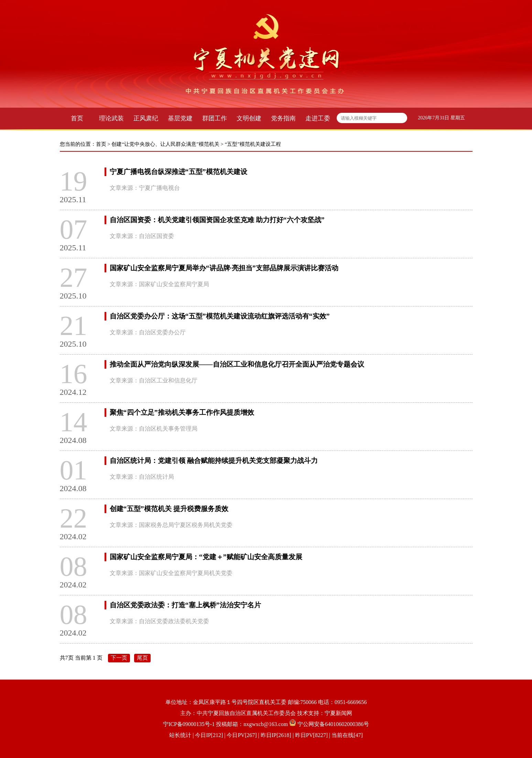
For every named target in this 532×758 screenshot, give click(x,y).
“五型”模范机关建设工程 (253, 144)
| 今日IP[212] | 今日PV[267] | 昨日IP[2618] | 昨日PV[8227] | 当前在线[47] (277, 735)
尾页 (142, 658)
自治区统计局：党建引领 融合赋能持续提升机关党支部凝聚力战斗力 (214, 461)
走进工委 (318, 118)
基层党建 (180, 118)
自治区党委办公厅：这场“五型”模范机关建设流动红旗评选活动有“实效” (220, 316)
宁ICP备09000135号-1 (189, 724)
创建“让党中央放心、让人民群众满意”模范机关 (165, 144)
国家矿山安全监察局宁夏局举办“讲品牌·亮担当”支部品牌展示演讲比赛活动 (224, 268)
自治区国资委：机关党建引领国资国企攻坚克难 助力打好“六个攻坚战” (217, 220)
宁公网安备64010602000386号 (333, 724)
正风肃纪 (146, 118)
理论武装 (111, 118)
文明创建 (249, 118)
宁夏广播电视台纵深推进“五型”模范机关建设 (178, 172)
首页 (77, 118)
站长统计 (180, 735)
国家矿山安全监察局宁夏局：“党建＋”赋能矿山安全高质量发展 (206, 557)
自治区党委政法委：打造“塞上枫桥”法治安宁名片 (185, 605)
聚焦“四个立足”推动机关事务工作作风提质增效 (182, 412)
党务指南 (283, 118)
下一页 (119, 658)
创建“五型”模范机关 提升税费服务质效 (169, 509)
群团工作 (215, 118)
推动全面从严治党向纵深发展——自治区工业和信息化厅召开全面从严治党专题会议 (237, 364)
